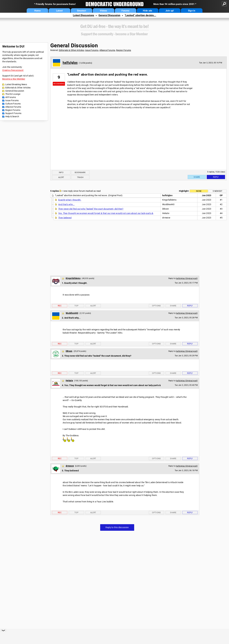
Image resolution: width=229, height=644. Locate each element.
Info (61, 172)
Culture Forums (13, 104)
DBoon (69, 351)
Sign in (192, 11)
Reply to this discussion (117, 527)
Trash (80, 177)
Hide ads (148, 11)
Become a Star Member (14, 79)
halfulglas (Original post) (187, 278)
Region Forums (13, 110)
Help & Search (12, 116)
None (199, 191)
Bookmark (80, 172)
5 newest (217, 191)
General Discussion (109, 15)
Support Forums (13, 113)
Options (156, 306)
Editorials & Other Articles (18, 88)
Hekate (69, 381)
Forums (125, 11)
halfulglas (70, 63)
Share (197, 177)
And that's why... (66, 204)
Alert (61, 177)
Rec (60, 306)
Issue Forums (12, 100)
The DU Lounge (13, 94)
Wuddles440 (72, 313)
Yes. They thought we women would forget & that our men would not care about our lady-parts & (106, 213)
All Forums (11, 97)
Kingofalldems (73, 278)
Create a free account (13, 70)
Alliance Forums (13, 107)
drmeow (70, 466)
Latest (59, 11)
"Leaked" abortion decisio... (140, 15)
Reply (216, 177)
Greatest (81, 11)
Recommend (59, 84)
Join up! (170, 11)
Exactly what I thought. (70, 200)
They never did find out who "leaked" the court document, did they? (91, 209)
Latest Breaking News (16, 84)
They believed (65, 218)
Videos (104, 11)
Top (76, 306)
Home (37, 11)
